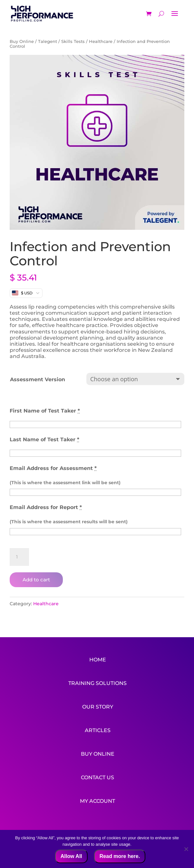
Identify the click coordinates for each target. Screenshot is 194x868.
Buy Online (22, 41)
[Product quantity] (19, 557)
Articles (98, 728)
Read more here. (120, 856)
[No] (186, 849)
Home (98, 660)
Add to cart (36, 580)
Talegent (48, 41)
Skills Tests (73, 41)
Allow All (71, 856)
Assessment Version (38, 379)
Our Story (98, 705)
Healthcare (101, 41)
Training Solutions (97, 683)
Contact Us (97, 774)
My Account (97, 797)
